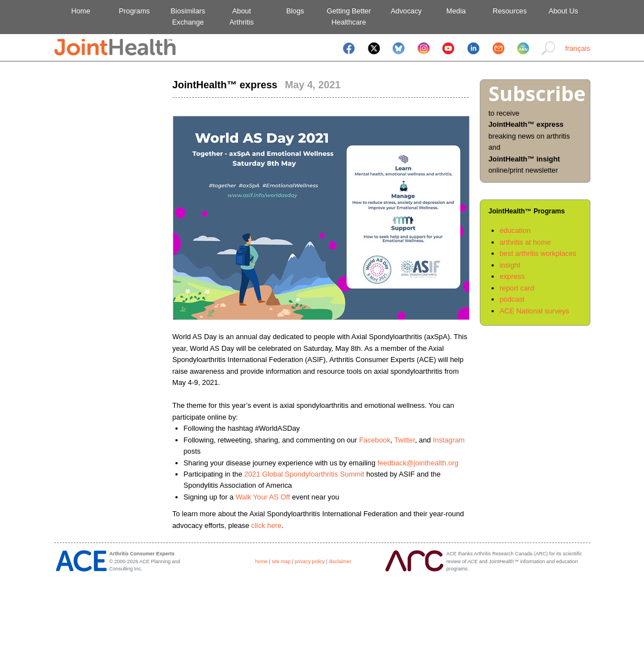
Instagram (449, 440)
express (512, 276)
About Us (563, 11)
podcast (512, 299)
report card (517, 288)
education (516, 230)
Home (80, 11)
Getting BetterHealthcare (349, 16)
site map (281, 561)
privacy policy (310, 561)
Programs (134, 11)
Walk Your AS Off (263, 497)
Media (456, 11)
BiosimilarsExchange (188, 16)
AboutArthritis (242, 16)
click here (266, 525)
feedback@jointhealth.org (418, 463)
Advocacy (402, 11)
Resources (510, 11)
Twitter (405, 440)
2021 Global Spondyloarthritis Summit (304, 474)
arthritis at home (526, 242)
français (578, 48)
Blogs (295, 11)
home (261, 561)
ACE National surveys (535, 311)
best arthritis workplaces (538, 253)
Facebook (375, 440)
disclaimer (340, 561)
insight (510, 265)
